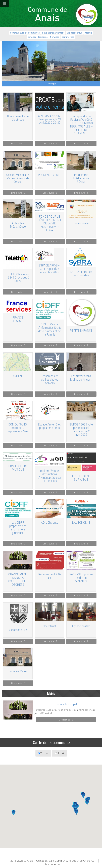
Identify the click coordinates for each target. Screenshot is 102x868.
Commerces (68, 37)
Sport (59, 753)
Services (55, 37)
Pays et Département (53, 33)
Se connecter (52, 864)
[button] (14, 813)
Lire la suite (18, 143)
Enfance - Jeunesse (38, 37)
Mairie (88, 33)
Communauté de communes (25, 33)
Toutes (43, 753)
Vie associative (75, 33)
